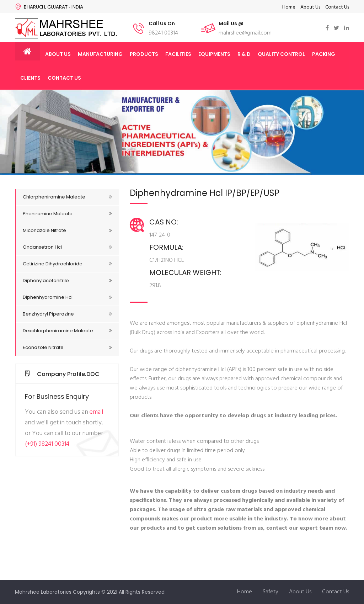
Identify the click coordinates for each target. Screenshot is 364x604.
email (96, 412)
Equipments (214, 54)
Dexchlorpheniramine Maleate (67, 331)
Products (144, 54)
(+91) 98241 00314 (47, 444)
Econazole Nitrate (67, 347)
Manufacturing (100, 54)
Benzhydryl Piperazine (67, 314)
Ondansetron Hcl (67, 247)
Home (289, 7)
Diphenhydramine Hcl (67, 297)
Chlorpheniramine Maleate (67, 197)
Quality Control (281, 54)
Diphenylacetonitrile (67, 280)
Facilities (178, 54)
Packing (324, 54)
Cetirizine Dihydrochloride (67, 264)
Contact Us (337, 7)
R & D (244, 54)
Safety (271, 592)
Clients (30, 78)
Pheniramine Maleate (67, 214)
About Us (310, 7)
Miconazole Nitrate (67, 230)
